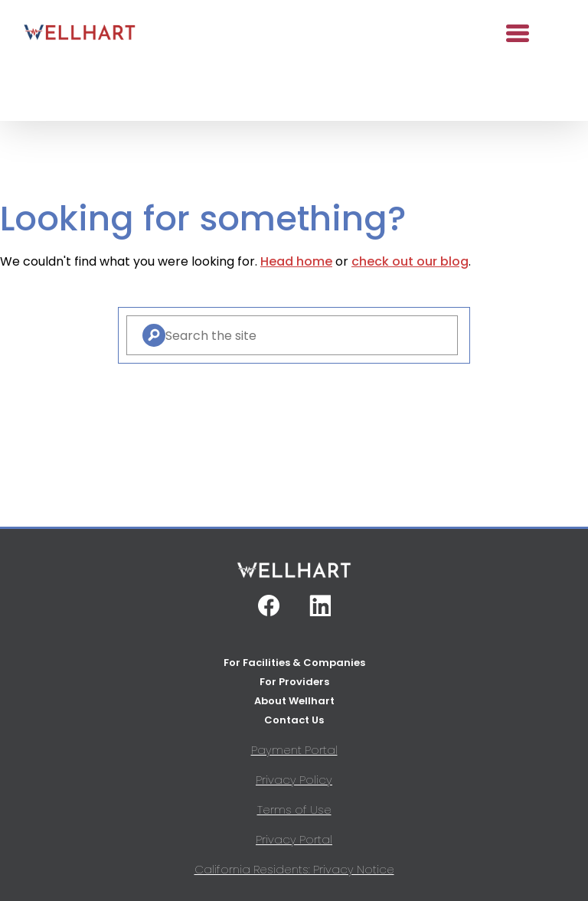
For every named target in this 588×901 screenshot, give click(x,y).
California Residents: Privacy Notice (294, 869)
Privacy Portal (294, 839)
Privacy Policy (294, 780)
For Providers (294, 682)
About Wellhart (294, 701)
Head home (296, 261)
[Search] (154, 335)
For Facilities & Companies (294, 663)
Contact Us (294, 720)
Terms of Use (294, 810)
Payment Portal (294, 750)
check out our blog (410, 261)
